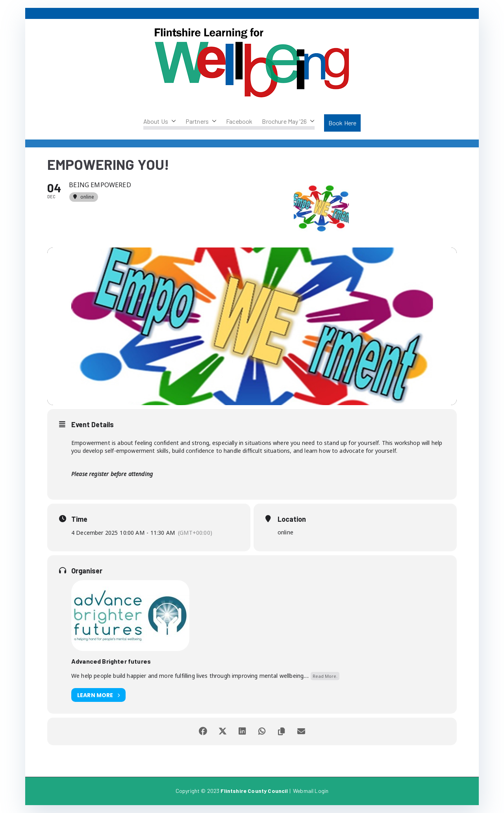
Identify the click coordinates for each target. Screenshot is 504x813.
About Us (160, 121)
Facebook (239, 121)
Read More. (325, 676)
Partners (201, 121)
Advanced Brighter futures (111, 661)
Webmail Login (311, 791)
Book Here (342, 123)
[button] (172, 121)
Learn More (98, 695)
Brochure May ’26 (288, 121)
